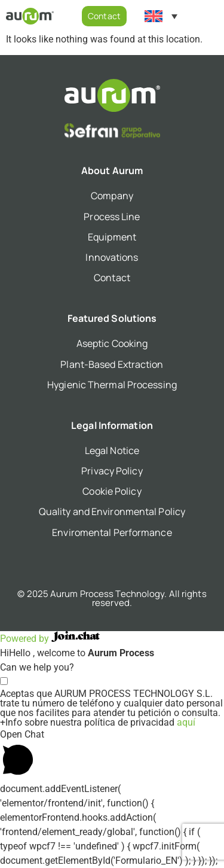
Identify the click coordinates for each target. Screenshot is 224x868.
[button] (215, 16)
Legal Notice (112, 450)
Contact (112, 278)
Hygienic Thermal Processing (112, 385)
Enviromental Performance (112, 532)
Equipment (112, 237)
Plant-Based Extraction (112, 364)
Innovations (112, 257)
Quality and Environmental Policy (112, 511)
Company (112, 196)
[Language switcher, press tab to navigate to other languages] (161, 16)
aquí (186, 722)
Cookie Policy (112, 491)
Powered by (50, 639)
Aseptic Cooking (112, 343)
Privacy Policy (112, 471)
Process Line (112, 217)
